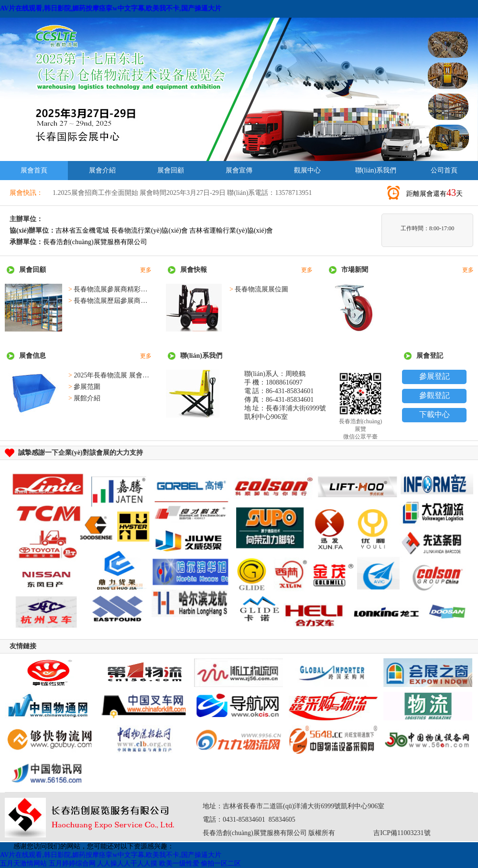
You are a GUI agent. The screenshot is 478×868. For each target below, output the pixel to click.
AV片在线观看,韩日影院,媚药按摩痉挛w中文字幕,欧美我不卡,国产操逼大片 (111, 8)
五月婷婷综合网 (72, 863)
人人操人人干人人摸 (127, 863)
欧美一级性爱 (179, 863)
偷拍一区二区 (221, 863)
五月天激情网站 (23, 863)
